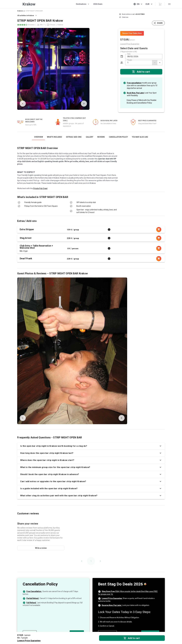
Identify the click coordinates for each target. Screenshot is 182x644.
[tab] (38, 137)
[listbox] (104, 69)
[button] (122, 57)
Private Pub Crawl (40, 188)
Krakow (20, 11)
